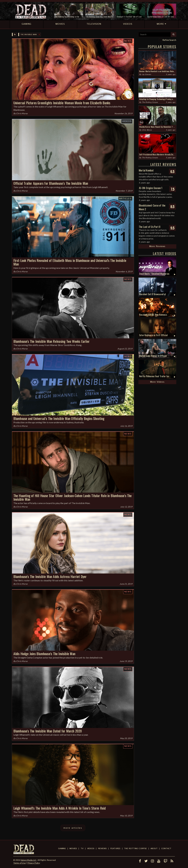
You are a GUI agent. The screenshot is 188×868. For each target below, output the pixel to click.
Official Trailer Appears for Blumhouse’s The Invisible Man (51, 183)
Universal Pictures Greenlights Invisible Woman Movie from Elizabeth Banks (62, 103)
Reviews (102, 849)
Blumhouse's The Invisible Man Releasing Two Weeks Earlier (52, 341)
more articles (73, 828)
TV (82, 849)
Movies (73, 849)
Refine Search (169, 40)
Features (115, 849)
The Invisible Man (29, 35)
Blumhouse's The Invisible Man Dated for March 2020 (48, 731)
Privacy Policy (34, 863)
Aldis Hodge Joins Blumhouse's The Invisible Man (44, 654)
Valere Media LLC (29, 860)
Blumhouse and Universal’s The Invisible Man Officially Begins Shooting (59, 418)
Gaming (62, 849)
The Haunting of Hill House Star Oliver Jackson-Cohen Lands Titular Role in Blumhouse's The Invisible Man (73, 497)
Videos (127, 121)
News (128, 41)
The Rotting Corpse (150, 102)
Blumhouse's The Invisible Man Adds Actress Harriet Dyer (50, 576)
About (154, 849)
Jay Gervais (147, 74)
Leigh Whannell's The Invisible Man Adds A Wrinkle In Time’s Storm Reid (60, 808)
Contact (166, 849)
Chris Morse (22, 113)
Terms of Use (19, 863)
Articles (125, 199)
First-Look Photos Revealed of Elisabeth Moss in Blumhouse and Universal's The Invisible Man (70, 262)
